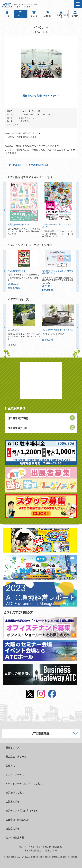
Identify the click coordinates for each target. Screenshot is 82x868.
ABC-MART (48, 290)
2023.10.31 (48, 286)
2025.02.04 (14, 284)
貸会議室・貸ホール (16, 756)
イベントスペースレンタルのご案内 (24, 783)
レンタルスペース (15, 774)
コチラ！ (33, 137)
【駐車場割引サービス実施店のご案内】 (28, 165)
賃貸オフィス (13, 747)
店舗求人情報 (13, 801)
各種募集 (10, 765)
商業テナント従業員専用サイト (22, 810)
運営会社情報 (13, 828)
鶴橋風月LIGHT (16, 288)
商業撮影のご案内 (15, 792)
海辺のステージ (27, 118)
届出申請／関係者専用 (17, 819)
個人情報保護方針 (15, 837)
